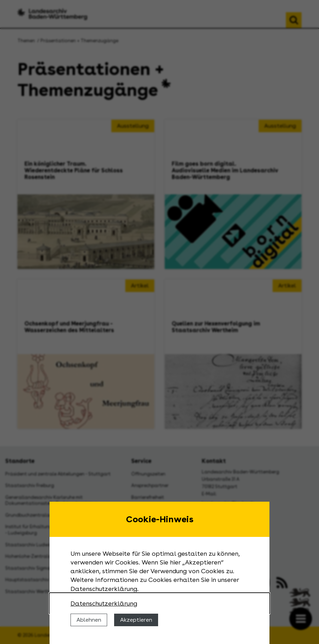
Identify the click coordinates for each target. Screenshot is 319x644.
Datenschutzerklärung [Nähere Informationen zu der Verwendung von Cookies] (104, 603)
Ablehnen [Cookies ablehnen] (89, 620)
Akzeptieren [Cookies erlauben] (136, 620)
